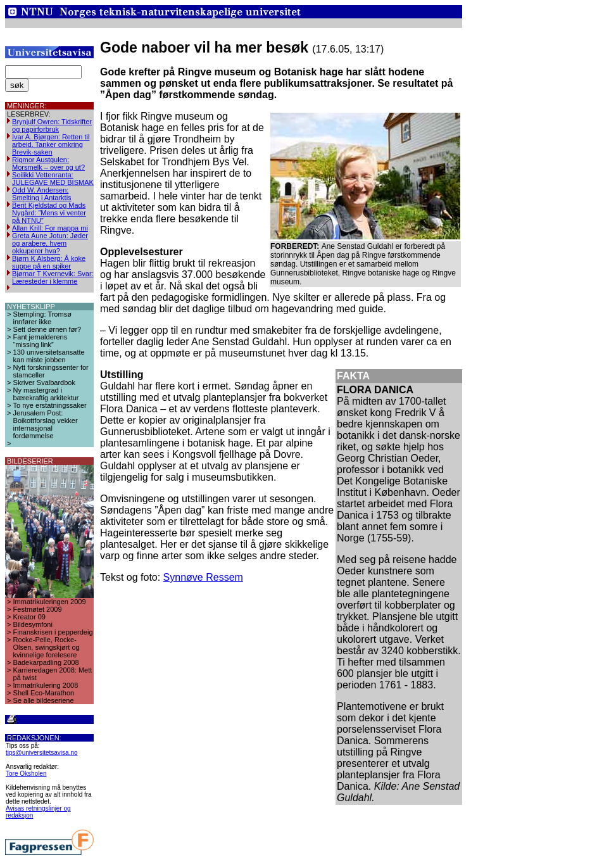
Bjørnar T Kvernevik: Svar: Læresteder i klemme (53, 277)
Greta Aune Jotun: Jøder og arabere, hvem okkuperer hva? (50, 243)
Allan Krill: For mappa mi (50, 228)
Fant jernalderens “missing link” (41, 341)
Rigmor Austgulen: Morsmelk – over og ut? (48, 163)
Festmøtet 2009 (38, 609)
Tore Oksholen (26, 774)
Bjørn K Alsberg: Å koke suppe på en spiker (49, 262)
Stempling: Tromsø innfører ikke (42, 318)
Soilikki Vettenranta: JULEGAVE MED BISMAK (53, 179)
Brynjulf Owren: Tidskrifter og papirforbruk (52, 125)
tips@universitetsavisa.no (42, 753)
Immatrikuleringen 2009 (50, 602)
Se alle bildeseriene (44, 700)
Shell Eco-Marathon (44, 693)
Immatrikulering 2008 (46, 685)
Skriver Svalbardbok (44, 383)
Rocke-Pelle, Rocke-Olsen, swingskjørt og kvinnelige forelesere (47, 647)
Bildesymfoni (33, 624)
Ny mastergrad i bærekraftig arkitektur (46, 394)
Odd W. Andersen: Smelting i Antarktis (42, 194)
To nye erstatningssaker (50, 405)
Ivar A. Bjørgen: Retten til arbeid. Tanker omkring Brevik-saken (51, 144)
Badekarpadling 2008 (46, 662)
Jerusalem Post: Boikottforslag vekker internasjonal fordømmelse (46, 424)
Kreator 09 (29, 617)
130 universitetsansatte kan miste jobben (49, 356)
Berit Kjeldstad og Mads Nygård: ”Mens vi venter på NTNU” (49, 213)
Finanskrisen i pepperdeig (53, 632)
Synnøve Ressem (203, 577)
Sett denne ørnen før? (47, 329)
